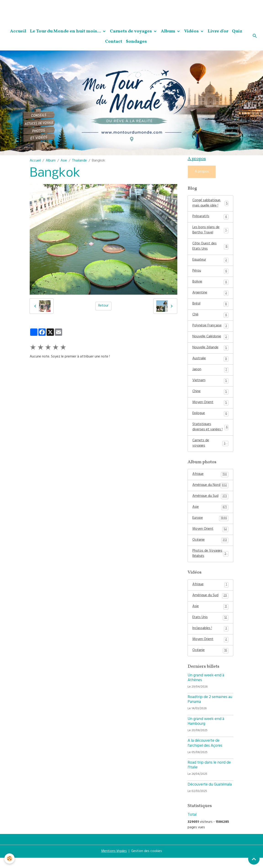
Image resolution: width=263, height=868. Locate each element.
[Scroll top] (254, 859)
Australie (210, 363)
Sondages (136, 42)
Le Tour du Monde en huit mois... (66, 31)
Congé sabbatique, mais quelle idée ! (210, 204)
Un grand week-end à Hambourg (206, 732)
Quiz (237, 31)
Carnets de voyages (131, 31)
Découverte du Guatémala (210, 795)
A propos (202, 172)
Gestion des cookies (147, 862)
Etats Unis (210, 627)
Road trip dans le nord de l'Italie (209, 776)
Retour (103, 306)
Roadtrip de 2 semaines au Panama (210, 710)
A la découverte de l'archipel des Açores (205, 754)
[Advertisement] (83, 10)
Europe (210, 526)
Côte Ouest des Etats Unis (210, 249)
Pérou (210, 274)
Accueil (18, 31)
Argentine (210, 296)
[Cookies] (10, 859)
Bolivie (210, 285)
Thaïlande (79, 161)
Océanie (210, 548)
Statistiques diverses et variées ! (210, 433)
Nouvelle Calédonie (210, 341)
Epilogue (210, 419)
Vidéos (192, 31)
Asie (64, 161)
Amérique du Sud (210, 503)
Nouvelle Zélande (210, 352)
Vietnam (210, 386)
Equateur (210, 262)
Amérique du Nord (210, 492)
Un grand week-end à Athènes (206, 688)
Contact (114, 42)
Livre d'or (218, 31)
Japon (210, 374)
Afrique (210, 481)
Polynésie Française (210, 330)
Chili (210, 318)
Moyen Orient (210, 408)
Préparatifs (210, 218)
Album (169, 31)
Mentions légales (114, 862)
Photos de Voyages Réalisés (210, 562)
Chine (210, 397)
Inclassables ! (210, 638)
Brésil (210, 307)
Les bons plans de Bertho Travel (210, 232)
